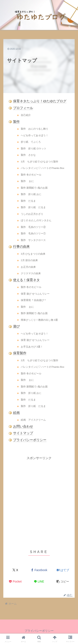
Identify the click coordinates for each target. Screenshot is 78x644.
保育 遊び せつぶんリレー (35, 294)
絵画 (16, 413)
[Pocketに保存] (15, 582)
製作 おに (27, 181)
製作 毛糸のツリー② (33, 227)
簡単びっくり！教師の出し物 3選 (39, 320)
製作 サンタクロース (33, 240)
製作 (16, 122)
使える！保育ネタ (26, 280)
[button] (63, 582)
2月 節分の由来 (29, 260)
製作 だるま (28, 201)
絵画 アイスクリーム (33, 420)
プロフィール (23, 108)
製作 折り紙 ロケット (34, 148)
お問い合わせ (23, 426)
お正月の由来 (28, 267)
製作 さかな (28, 155)
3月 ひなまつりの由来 (33, 254)
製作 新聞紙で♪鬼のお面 (34, 188)
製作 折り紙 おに (31, 194)
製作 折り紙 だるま (33, 207)
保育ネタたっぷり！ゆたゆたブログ (40, 101)
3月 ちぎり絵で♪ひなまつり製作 (40, 162)
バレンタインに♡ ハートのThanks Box (43, 168)
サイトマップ (23, 433)
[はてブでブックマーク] (63, 570)
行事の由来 (21, 246)
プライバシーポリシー (30, 440)
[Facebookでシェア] (39, 570)
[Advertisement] (39, 500)
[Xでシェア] (15, 570)
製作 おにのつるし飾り (35, 129)
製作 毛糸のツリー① (33, 233)
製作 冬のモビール (31, 175)
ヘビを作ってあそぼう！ (35, 135)
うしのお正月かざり (32, 214)
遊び (16, 326)
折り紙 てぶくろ (31, 142)
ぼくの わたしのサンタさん (36, 220)
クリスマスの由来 (31, 273)
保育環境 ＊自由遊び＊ (34, 300)
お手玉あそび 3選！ (32, 347)
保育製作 (20, 353)
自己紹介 (26, 115)
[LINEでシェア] (39, 582)
